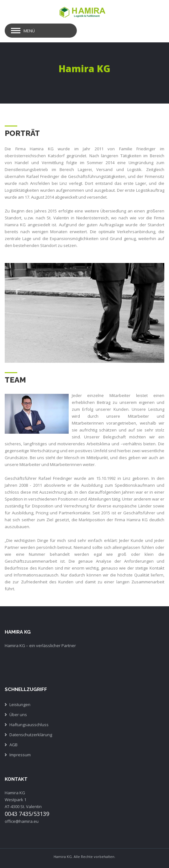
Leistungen (20, 705)
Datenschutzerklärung (31, 735)
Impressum (20, 755)
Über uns (18, 715)
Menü (29, 31)
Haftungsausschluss (29, 725)
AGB (13, 745)
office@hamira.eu (22, 821)
